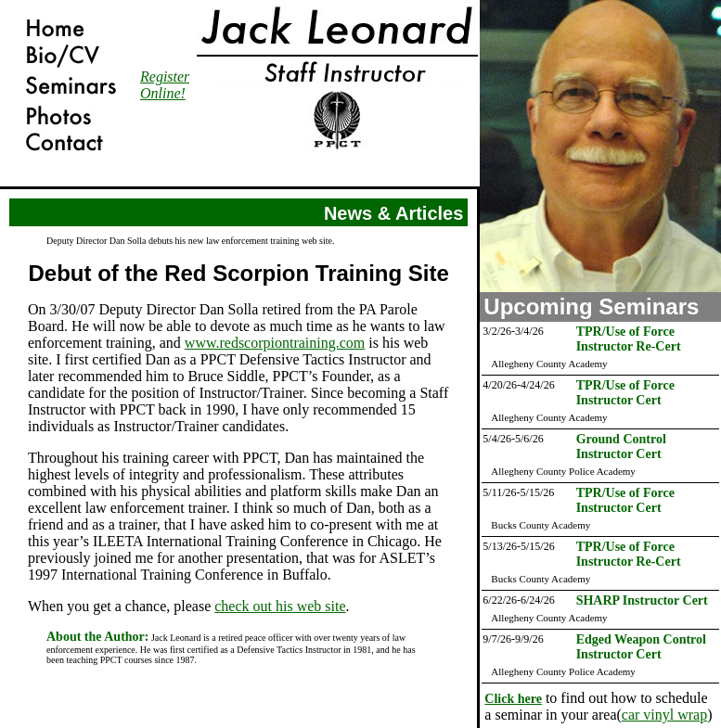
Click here (513, 699)
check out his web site (280, 606)
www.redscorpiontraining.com (275, 343)
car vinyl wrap (664, 715)
